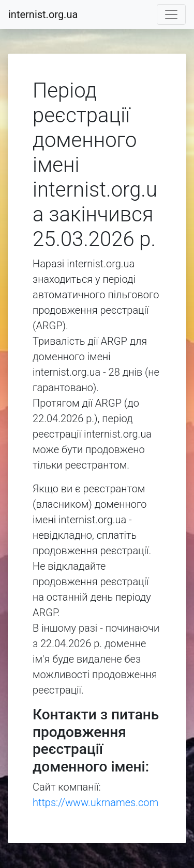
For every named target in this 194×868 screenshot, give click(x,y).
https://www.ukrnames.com (95, 802)
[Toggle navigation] (171, 14)
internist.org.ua (43, 14)
